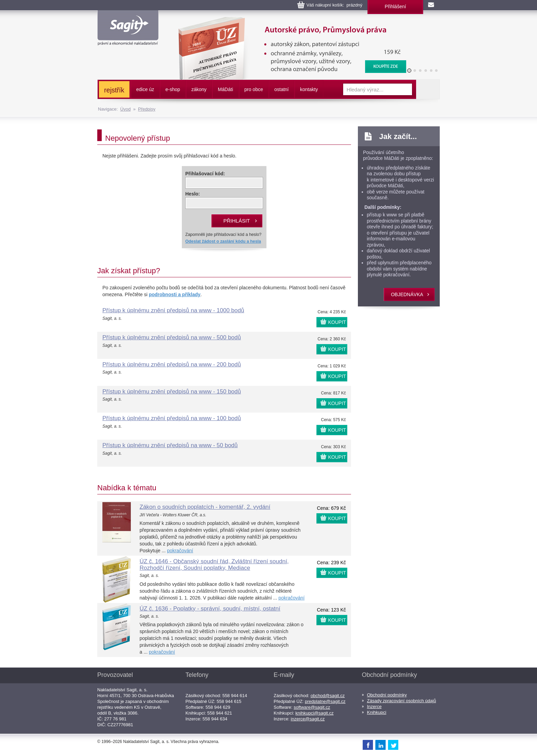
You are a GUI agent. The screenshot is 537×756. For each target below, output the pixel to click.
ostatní (282, 89)
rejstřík (114, 90)
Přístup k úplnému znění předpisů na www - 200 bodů (172, 364)
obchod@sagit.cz (328, 696)
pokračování (180, 551)
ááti (225, 89)
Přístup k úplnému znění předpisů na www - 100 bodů (172, 418)
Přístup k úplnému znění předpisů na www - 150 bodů (172, 392)
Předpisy (147, 109)
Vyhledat (428, 89)
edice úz (145, 89)
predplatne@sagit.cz (325, 701)
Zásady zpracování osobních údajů (402, 701)
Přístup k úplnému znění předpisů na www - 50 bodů (170, 445)
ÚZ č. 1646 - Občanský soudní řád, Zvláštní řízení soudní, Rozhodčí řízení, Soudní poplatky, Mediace (214, 565)
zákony (199, 89)
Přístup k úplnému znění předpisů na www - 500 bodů (172, 337)
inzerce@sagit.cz (308, 719)
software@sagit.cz (312, 707)
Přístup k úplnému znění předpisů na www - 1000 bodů (173, 310)
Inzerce (374, 707)
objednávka (407, 294)
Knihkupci (377, 712)
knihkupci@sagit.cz (315, 713)
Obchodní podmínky (387, 695)
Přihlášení (395, 7)
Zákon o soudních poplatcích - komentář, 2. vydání (205, 507)
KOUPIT (337, 322)
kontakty (309, 89)
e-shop (173, 89)
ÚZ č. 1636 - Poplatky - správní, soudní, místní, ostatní (210, 609)
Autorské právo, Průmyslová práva (288, 21)
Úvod (125, 109)
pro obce (254, 89)
